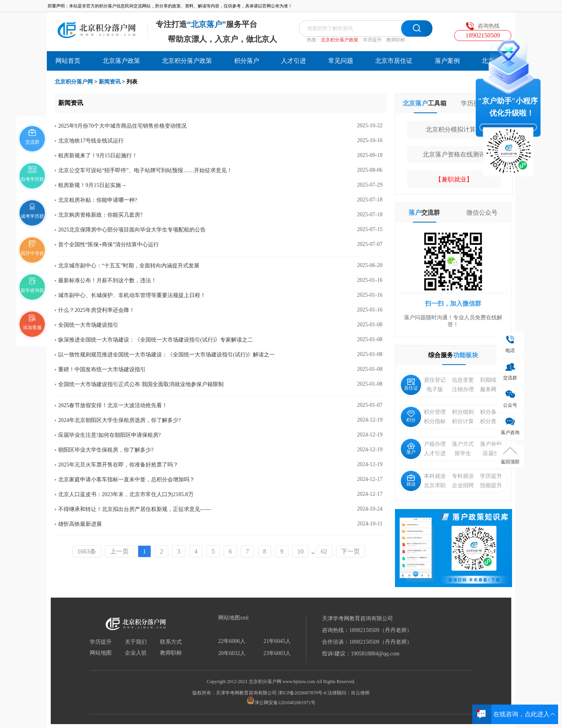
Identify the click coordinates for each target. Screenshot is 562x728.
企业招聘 (463, 485)
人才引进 (293, 61)
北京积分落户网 (74, 82)
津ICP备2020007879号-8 (302, 693)
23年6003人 (277, 653)
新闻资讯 (110, 82)
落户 (411, 449)
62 (324, 551)
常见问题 (341, 61)
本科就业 (435, 476)
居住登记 (435, 380)
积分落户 (247, 61)
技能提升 (491, 485)
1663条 (87, 551)
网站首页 (68, 61)
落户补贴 (491, 444)
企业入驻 (136, 653)
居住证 (411, 385)
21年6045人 (277, 641)
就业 (411, 481)
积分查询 (491, 421)
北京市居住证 (394, 61)
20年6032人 (232, 653)
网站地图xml (233, 618)
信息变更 (463, 380)
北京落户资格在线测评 (454, 154)
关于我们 (136, 642)
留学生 (463, 453)
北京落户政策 (121, 61)
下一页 (350, 551)
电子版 (435, 389)
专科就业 (463, 476)
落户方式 (463, 444)
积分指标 (435, 421)
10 (301, 551)
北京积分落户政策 (340, 40)
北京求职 (435, 485)
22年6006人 (232, 641)
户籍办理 (435, 444)
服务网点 (491, 389)
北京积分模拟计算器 (454, 129)
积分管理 (435, 412)
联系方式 (171, 642)
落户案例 (447, 61)
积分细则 (463, 412)
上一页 (119, 551)
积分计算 (463, 421)
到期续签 (491, 380)
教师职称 (396, 40)
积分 (411, 417)
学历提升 (372, 40)
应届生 (491, 453)
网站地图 (101, 653)
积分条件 (491, 412)
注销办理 (463, 389)
